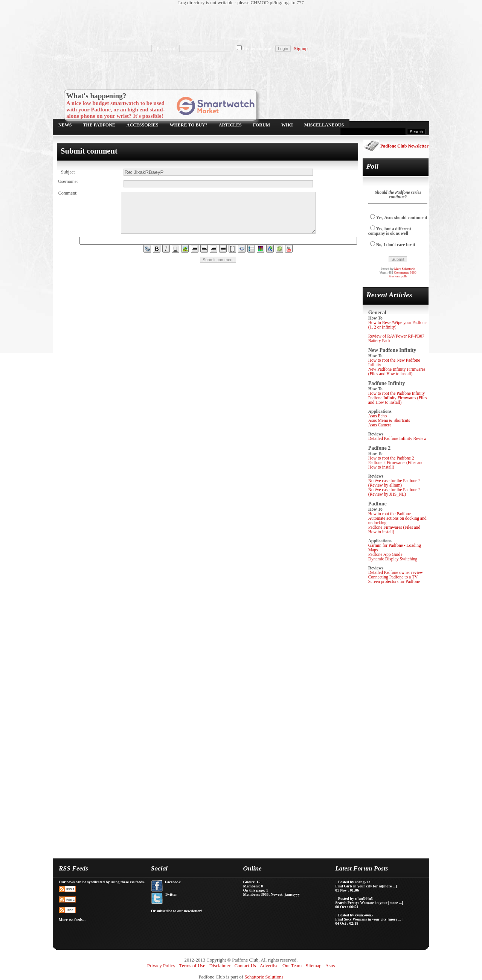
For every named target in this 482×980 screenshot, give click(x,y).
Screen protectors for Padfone (394, 581)
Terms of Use (192, 966)
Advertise (269, 966)
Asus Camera (380, 425)
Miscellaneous (324, 125)
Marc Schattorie (405, 269)
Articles (230, 125)
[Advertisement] (237, 24)
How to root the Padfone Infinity (397, 393)
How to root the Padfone (390, 514)
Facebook (173, 882)
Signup (301, 49)
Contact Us (245, 966)
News (65, 125)
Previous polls (398, 276)
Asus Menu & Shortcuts (389, 420)
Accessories (143, 125)
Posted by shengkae (354, 882)
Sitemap (314, 966)
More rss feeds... (72, 920)
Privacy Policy (161, 966)
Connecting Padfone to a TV (393, 577)
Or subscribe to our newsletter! (177, 911)
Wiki (287, 125)
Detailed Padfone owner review (396, 572)
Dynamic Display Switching (393, 559)
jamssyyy (292, 894)
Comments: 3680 (405, 272)
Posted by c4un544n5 (355, 899)
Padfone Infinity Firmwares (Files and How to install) (398, 400)
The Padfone (99, 125)
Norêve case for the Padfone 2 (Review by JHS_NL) (394, 492)
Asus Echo (378, 416)
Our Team (292, 966)
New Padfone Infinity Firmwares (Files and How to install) (397, 371)
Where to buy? (189, 125)
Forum (262, 125)
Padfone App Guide (385, 554)
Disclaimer (220, 966)
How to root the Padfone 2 (391, 458)
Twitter (171, 894)
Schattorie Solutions (264, 977)
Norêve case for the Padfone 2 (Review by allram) (394, 483)
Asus (330, 966)
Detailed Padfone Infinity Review (397, 438)
